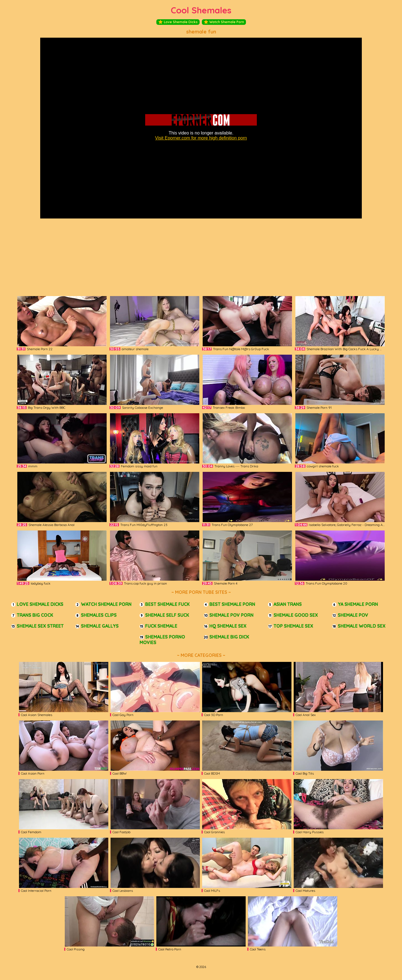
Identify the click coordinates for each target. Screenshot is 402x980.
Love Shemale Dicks (178, 22)
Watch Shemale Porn (224, 22)
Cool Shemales (201, 10)
